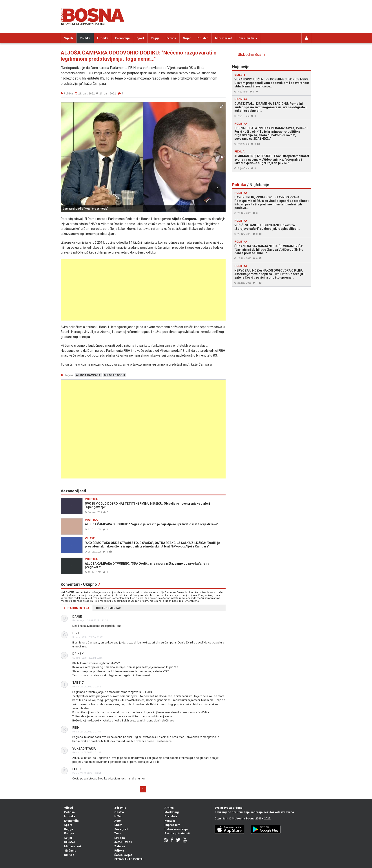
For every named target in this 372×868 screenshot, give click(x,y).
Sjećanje (70, 851)
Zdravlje (120, 808)
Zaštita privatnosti (177, 833)
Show (118, 825)
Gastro (119, 812)
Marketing (172, 812)
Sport (140, 38)
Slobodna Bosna (252, 54)
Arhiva (169, 808)
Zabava (120, 846)
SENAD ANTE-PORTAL (129, 859)
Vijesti (69, 38)
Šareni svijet (123, 855)
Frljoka (119, 851)
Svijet (187, 38)
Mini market (223, 38)
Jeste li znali (123, 842)
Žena (118, 833)
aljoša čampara (88, 375)
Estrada (120, 838)
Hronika (103, 38)
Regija (155, 38)
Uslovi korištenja (176, 829)
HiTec (118, 816)
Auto (118, 821)
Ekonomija (122, 38)
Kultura (69, 855)
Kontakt (170, 821)
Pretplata (171, 816)
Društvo (203, 38)
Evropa (171, 38)
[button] (222, 106)
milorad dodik (115, 375)
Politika (85, 38)
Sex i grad (121, 829)
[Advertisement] (143, 290)
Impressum (172, 825)
